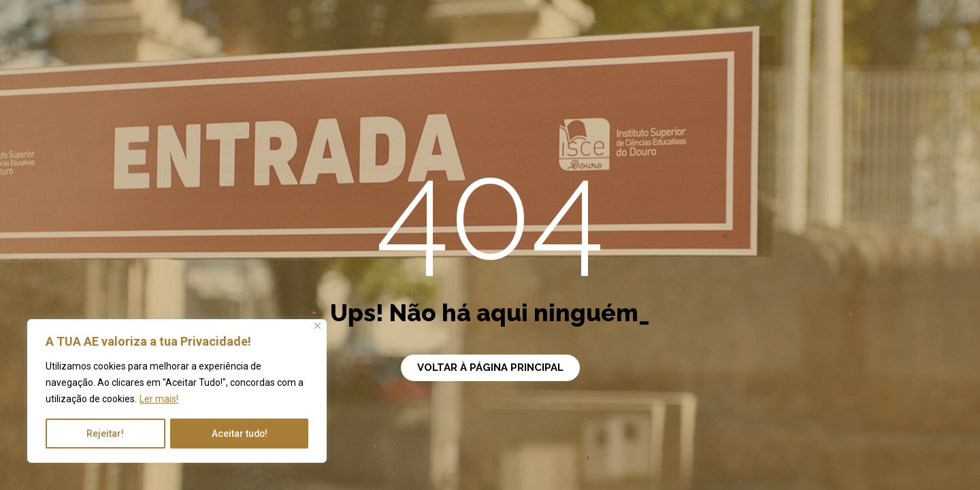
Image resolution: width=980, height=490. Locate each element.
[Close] (317, 326)
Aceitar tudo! (239, 434)
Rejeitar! (105, 434)
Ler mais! (159, 399)
